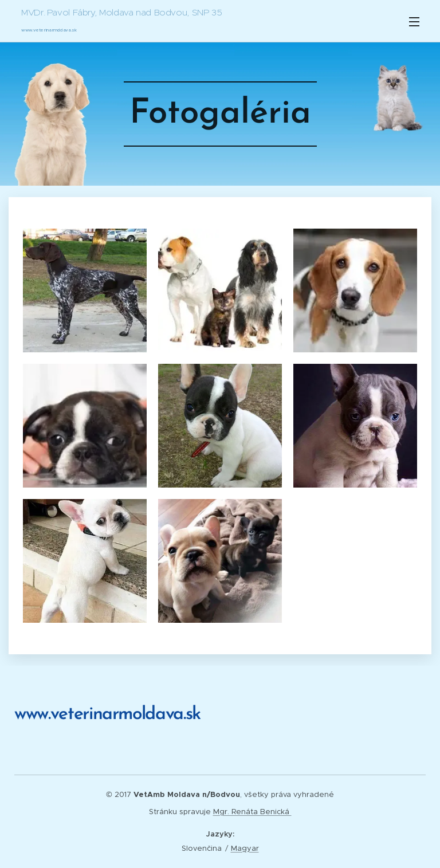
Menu (414, 22)
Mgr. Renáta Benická (252, 812)
